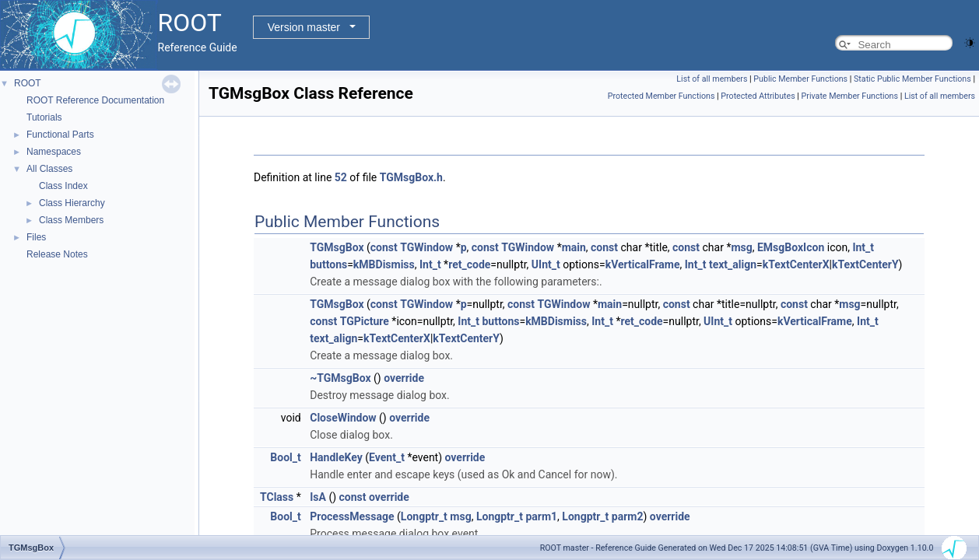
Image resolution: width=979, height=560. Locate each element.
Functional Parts (60, 135)
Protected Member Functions (661, 96)
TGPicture (365, 321)
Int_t (863, 247)
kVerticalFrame (643, 264)
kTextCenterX (796, 264)
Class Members (71, 220)
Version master (304, 27)
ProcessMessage (352, 516)
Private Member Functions (850, 96)
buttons (328, 264)
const (384, 247)
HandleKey (336, 457)
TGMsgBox (337, 247)
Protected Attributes (758, 96)
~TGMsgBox (340, 378)
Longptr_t (424, 516)
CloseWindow (343, 418)
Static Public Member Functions (912, 79)
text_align (733, 264)
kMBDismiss (384, 264)
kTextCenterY (865, 264)
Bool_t (285, 457)
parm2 (628, 516)
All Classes (49, 169)
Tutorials (44, 117)
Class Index (63, 186)
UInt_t (546, 264)
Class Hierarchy (72, 203)
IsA (318, 497)
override (404, 378)
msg (741, 247)
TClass (277, 497)
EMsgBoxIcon (791, 247)
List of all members (712, 79)
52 (341, 177)
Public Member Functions (800, 79)
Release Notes (57, 254)
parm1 (541, 516)
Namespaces (54, 152)
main (574, 247)
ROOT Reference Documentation (95, 100)
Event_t (387, 457)
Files (36, 237)
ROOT (28, 83)
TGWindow (426, 247)
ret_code (469, 264)
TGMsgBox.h (411, 177)
